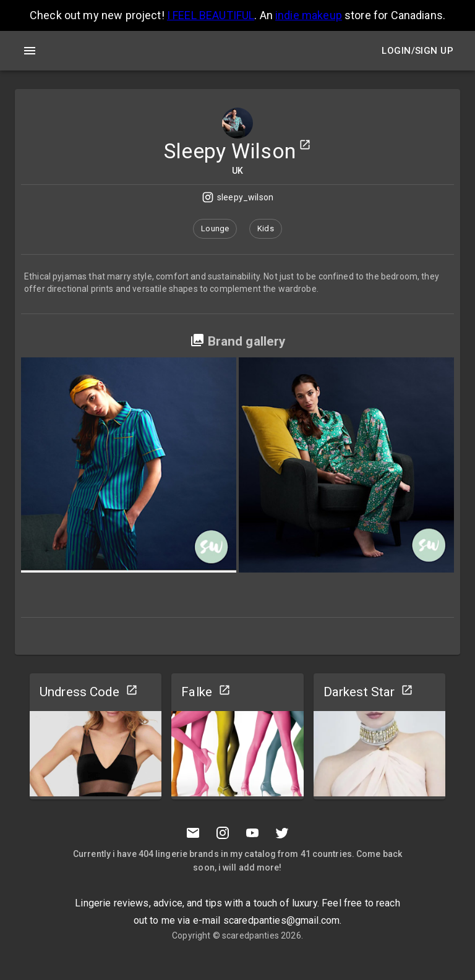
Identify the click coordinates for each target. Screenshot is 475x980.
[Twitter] (282, 833)
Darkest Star (359, 692)
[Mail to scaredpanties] (193, 833)
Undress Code (79, 692)
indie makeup (309, 15)
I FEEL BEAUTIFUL (211, 15)
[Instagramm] (223, 833)
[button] (215, 229)
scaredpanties (250, 935)
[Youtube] (252, 833)
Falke (197, 692)
